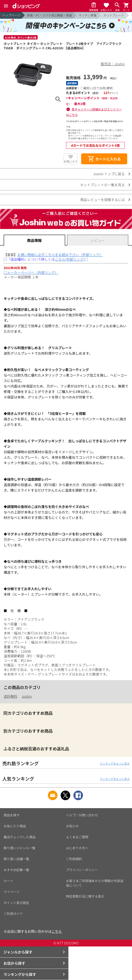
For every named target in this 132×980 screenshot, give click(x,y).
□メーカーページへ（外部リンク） (31, 272)
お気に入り (71, 161)
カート (8, 881)
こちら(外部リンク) (70, 259)
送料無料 (10, 696)
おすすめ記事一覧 (16, 870)
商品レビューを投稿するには (102, 200)
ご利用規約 (74, 859)
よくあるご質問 (77, 837)
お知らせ (72, 826)
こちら (57, 931)
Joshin (27, 696)
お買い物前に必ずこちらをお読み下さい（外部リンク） (60, 255)
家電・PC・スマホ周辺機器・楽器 (49, 15)
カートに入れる (104, 159)
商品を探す (12, 815)
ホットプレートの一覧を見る (102, 185)
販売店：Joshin (113, 64)
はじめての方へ (77, 848)
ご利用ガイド (13, 914)
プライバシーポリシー (82, 870)
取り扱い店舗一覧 (16, 859)
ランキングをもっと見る (115, 763)
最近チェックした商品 (20, 837)
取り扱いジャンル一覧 (19, 848)
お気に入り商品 (15, 826)
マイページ (12, 892)
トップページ (11, 15)
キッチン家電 (88, 15)
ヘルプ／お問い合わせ (82, 815)
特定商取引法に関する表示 (85, 896)
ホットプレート (114, 15)
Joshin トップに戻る (109, 174)
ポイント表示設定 (16, 903)
